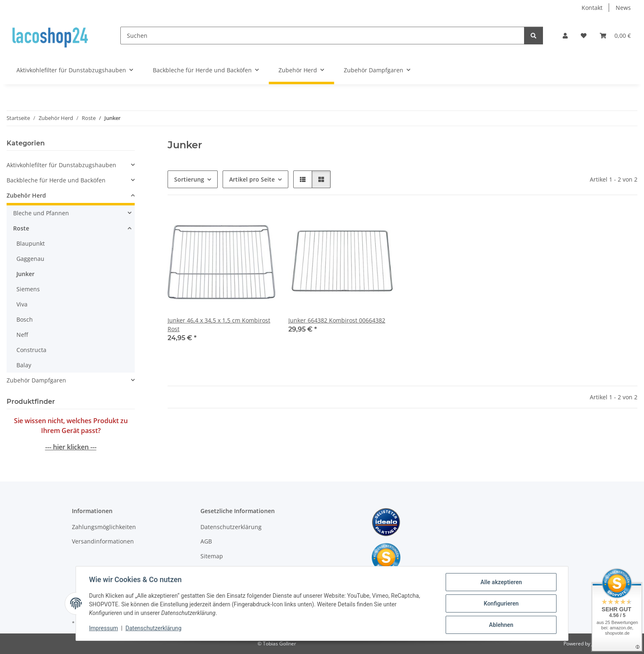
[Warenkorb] (615, 36)
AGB (206, 541)
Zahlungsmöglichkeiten (104, 527)
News (623, 8)
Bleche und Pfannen (41, 213)
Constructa (31, 350)
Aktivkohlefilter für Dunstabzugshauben (61, 165)
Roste (21, 228)
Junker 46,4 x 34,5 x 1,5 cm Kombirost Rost (219, 325)
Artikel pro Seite (252, 179)
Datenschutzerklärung (154, 629)
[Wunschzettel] (584, 36)
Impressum (103, 629)
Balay (24, 365)
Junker (25, 274)
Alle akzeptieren (501, 582)
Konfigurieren (501, 603)
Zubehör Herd (26, 195)
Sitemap (212, 556)
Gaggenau (30, 259)
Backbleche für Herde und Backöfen (56, 180)
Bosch (25, 319)
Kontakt (592, 8)
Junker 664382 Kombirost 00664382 (337, 320)
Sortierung (189, 179)
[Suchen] (322, 36)
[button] (565, 36)
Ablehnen (501, 625)
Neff (22, 335)
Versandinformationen (103, 541)
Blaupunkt (31, 243)
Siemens (28, 289)
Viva (22, 304)
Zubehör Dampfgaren (36, 380)
